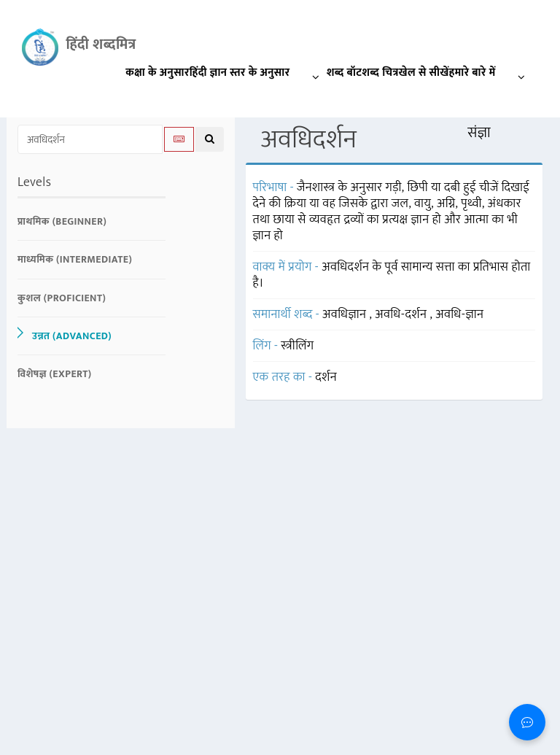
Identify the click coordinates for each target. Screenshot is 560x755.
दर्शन (326, 377)
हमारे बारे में (491, 75)
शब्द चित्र (380, 73)
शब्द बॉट (345, 73)
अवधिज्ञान (346, 314)
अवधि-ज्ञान (459, 314)
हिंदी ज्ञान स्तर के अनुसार (258, 75)
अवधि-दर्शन (402, 314)
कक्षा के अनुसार (157, 73)
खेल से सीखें (424, 73)
